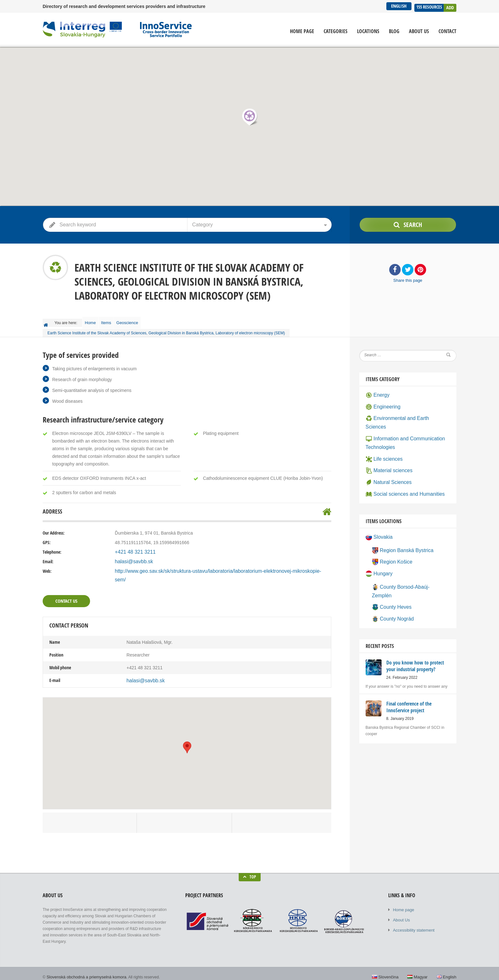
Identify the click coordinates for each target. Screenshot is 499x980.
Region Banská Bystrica (400, 529)
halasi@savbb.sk (132, 558)
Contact (447, 31)
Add (450, 6)
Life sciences (383, 442)
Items (112, 321)
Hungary (378, 551)
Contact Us (66, 589)
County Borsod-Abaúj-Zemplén (407, 563)
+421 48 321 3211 (133, 549)
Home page (302, 31)
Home (92, 321)
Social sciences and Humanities (401, 475)
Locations (368, 31)
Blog (394, 31)
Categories (336, 31)
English (398, 6)
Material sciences (387, 453)
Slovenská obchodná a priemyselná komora (84, 964)
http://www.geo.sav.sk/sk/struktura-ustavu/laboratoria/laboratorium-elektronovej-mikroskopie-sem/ (211, 568)
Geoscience (136, 321)
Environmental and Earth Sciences (404, 413)
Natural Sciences (387, 464)
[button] (250, 117)
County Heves (390, 574)
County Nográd (391, 585)
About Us (419, 31)
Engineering (382, 402)
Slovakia (378, 517)
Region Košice (390, 540)
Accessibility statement (412, 916)
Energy (377, 391)
